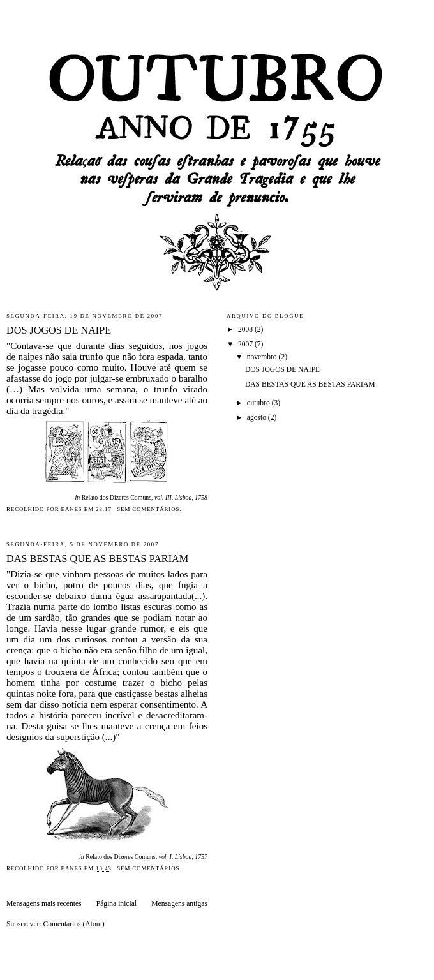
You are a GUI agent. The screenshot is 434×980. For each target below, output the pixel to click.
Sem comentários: (150, 509)
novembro (263, 357)
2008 (246, 330)
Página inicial (116, 904)
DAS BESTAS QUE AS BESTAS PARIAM (97, 559)
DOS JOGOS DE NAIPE (59, 330)
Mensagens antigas (179, 904)
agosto (258, 418)
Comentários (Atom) (73, 924)
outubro (259, 403)
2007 (246, 344)
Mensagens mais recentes (44, 904)
